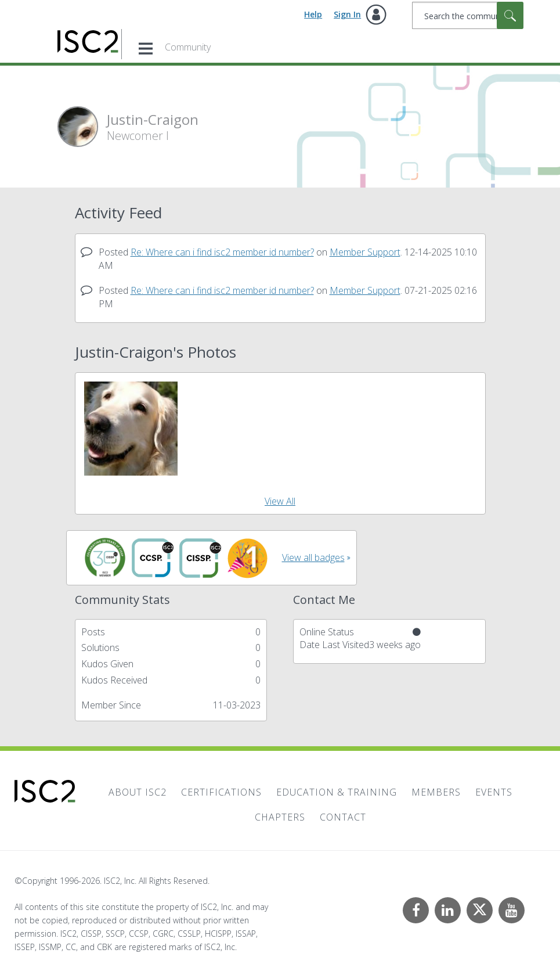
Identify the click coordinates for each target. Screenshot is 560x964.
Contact (343, 817)
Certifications (221, 792)
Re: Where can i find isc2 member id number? (222, 252)
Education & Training (337, 792)
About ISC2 (138, 792)
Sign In (347, 14)
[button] (131, 429)
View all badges (313, 557)
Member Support (365, 252)
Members (436, 792)
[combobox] (468, 15)
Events (494, 792)
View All (280, 501)
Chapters (280, 817)
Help (313, 14)
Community (188, 47)
